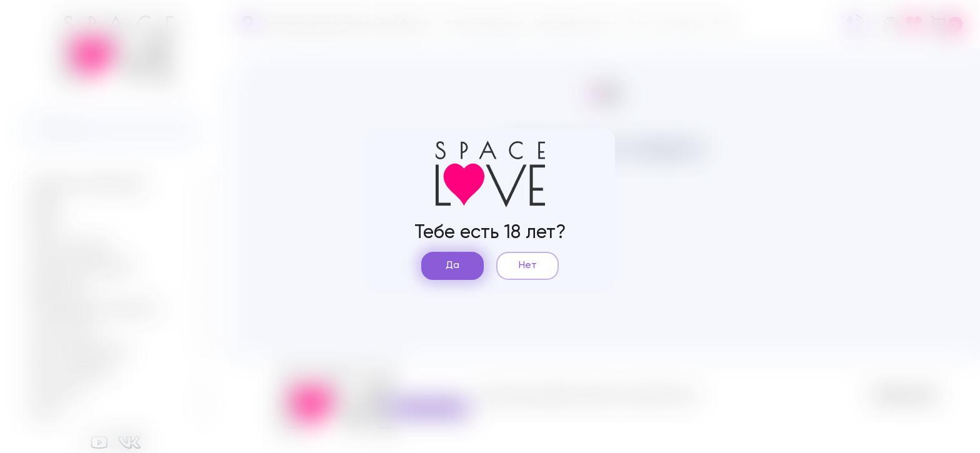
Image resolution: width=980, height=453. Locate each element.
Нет (528, 266)
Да (452, 266)
